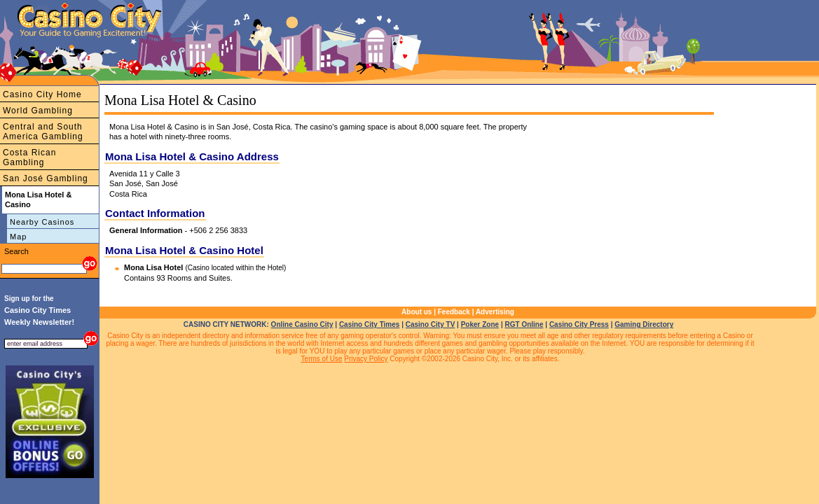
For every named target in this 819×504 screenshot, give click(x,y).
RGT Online (524, 324)
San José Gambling (46, 178)
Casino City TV (431, 324)
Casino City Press (579, 324)
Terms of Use (322, 359)
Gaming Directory (644, 324)
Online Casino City (302, 324)
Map (18, 237)
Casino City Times (370, 324)
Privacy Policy (366, 359)
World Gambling (38, 111)
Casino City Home (42, 94)
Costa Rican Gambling (29, 157)
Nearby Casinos (42, 222)
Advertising (495, 312)
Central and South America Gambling (43, 132)
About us (417, 312)
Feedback (454, 312)
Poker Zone (480, 324)
